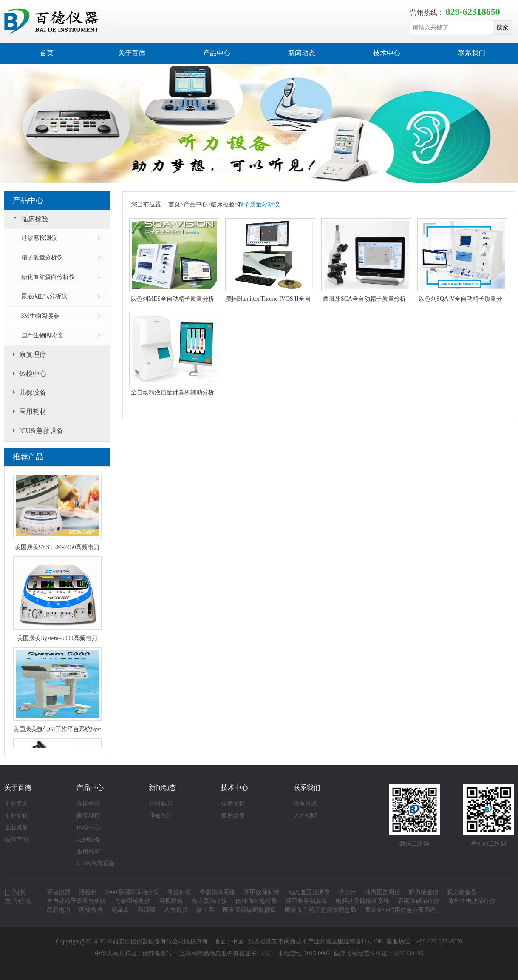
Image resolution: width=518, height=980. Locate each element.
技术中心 (387, 53)
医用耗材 (33, 412)
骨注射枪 (179, 892)
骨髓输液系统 (218, 892)
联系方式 (305, 804)
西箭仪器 (91, 910)
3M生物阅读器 (40, 316)
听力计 (347, 892)
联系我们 (472, 53)
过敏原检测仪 (39, 238)
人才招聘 (305, 816)
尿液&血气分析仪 (44, 296)
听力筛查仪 (424, 892)
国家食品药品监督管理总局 (320, 910)
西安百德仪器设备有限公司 (148, 942)
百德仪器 (59, 892)
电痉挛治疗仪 (209, 901)
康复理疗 (33, 355)
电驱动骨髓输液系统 (362, 901)
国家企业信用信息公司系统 (400, 910)
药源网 (147, 910)
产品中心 (217, 53)
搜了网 (205, 910)
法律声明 (16, 839)
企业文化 (16, 816)
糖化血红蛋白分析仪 (48, 277)
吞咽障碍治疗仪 (419, 901)
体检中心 (33, 374)
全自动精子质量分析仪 (76, 901)
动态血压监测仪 (309, 892)
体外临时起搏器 (256, 901)
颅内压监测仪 (382, 892)
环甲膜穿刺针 (262, 892)
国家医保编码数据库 (249, 910)
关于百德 (132, 53)
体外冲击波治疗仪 (472, 901)
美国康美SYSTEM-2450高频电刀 (57, 549)
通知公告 (161, 816)
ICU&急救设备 (41, 431)
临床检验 (35, 219)
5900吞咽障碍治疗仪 (132, 892)
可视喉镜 (171, 901)
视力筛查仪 (462, 892)
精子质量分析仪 (42, 258)
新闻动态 (302, 53)
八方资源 (176, 910)
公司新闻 (161, 804)
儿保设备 (33, 392)
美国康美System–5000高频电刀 (57, 640)
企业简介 (16, 804)
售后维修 (233, 816)
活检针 (88, 892)
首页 (47, 53)
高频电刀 (59, 910)
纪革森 (120, 910)
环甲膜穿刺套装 (306, 901)
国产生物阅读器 (42, 335)
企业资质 (16, 828)
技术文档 (233, 804)
